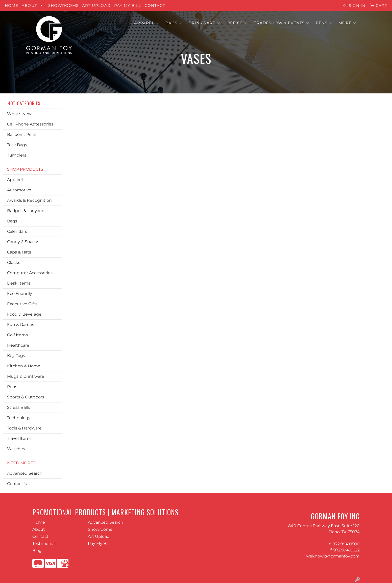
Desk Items (19, 283)
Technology (19, 418)
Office (237, 23)
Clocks (14, 262)
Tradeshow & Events (282, 23)
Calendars (17, 231)
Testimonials (45, 543)
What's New (19, 114)
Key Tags (16, 356)
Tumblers (17, 155)
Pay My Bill (128, 6)
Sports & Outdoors (26, 397)
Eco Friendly (20, 294)
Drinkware (204, 23)
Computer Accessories (30, 273)
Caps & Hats (19, 252)
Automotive (19, 190)
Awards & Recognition (29, 200)
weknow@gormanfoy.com (333, 556)
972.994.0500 (346, 544)
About (29, 6)
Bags (174, 23)
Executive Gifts (22, 304)
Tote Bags (17, 145)
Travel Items (19, 438)
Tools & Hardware (24, 428)
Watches (16, 449)
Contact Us (18, 484)
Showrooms (63, 6)
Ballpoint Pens (22, 134)
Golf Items (17, 335)
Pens (324, 23)
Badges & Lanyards (26, 211)
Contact (155, 6)
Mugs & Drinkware (26, 376)
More (347, 23)
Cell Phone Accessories (30, 124)
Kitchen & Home (24, 366)
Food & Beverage (24, 314)
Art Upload (96, 6)
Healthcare (18, 345)
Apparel (146, 23)
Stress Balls (18, 407)
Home (11, 6)
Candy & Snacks (23, 242)
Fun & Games (21, 325)
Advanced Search (25, 473)
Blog (37, 551)
